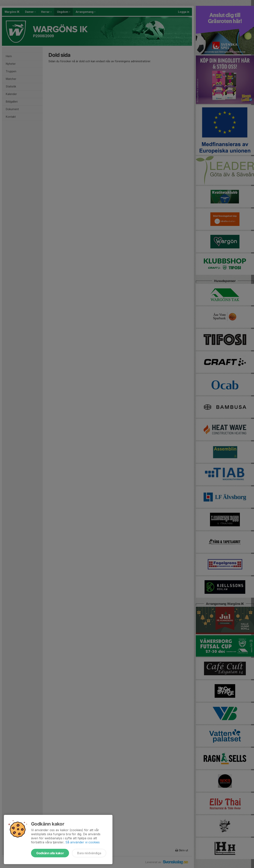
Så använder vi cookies (83, 842)
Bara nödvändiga (89, 853)
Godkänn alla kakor (50, 853)
